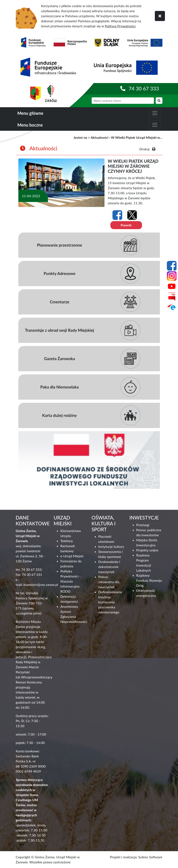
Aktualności (99, 137)
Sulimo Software (150, 857)
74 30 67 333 (144, 88)
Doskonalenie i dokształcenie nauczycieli (109, 567)
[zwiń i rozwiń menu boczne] (155, 125)
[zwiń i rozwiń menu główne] (155, 113)
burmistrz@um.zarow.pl (41, 585)
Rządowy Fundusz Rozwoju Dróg (149, 580)
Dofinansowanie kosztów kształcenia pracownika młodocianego (110, 602)
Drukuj (147, 149)
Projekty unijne (147, 550)
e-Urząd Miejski (72, 556)
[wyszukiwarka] (123, 101)
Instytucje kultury (111, 546)
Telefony (67, 541)
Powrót (126, 225)
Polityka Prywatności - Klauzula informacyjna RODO (71, 581)
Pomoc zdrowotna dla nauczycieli (109, 582)
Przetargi (143, 525)
